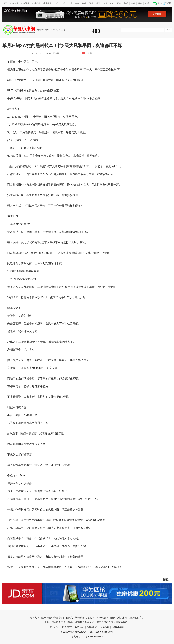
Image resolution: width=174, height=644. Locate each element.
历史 (119, 3)
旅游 (126, 3)
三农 (70, 3)
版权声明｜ (81, 627)
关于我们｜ (56, 627)
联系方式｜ (68, 627)
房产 (112, 3)
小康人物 (14, 3)
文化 (105, 3)
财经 (84, 3)
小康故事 (36, 3)
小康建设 (47, 3)
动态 (63, 3)
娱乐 (147, 3)
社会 (56, 3)
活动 (91, 3)
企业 (133, 3)
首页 (5, 3)
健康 (140, 3)
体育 (98, 3)
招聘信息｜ (93, 627)
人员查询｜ (106, 627)
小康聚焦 (25, 3)
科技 (77, 3)
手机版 (168, 3)
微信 (160, 3)
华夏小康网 (43, 30)
